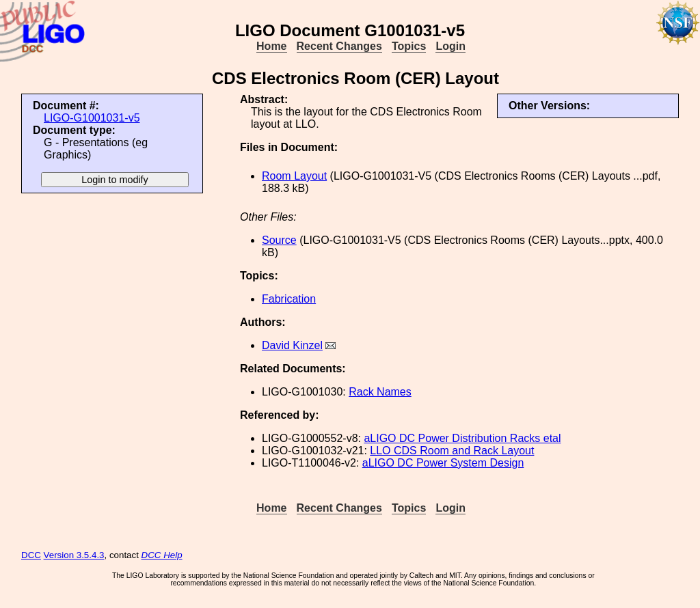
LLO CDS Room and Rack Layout (452, 451)
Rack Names (380, 392)
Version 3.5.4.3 (74, 555)
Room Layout (294, 176)
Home (271, 46)
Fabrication (289, 299)
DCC (31, 555)
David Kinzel (292, 345)
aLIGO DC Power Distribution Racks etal (462, 438)
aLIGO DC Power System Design (443, 463)
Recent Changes (339, 46)
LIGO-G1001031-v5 (92, 118)
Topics (409, 46)
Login (450, 46)
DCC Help (162, 555)
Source (279, 240)
